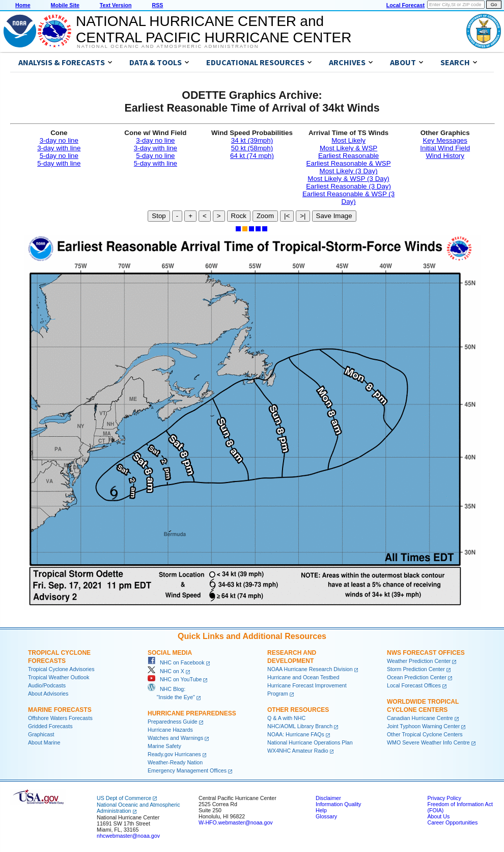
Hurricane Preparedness (192, 713)
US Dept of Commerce (124, 798)
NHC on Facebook (176, 662)
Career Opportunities (452, 822)
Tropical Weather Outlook (59, 677)
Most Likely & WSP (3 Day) (348, 179)
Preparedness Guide (173, 722)
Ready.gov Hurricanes (174, 754)
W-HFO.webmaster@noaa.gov (236, 822)
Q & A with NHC (286, 718)
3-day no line (59, 140)
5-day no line (59, 156)
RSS (157, 5)
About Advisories (48, 694)
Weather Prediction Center (419, 661)
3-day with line (59, 148)
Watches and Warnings (175, 738)
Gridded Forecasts (50, 726)
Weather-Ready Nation (175, 762)
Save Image (334, 216)
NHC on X (166, 671)
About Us (438, 816)
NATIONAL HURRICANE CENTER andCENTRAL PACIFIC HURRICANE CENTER (214, 29)
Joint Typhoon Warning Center (423, 726)
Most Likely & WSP (348, 148)
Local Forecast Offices (414, 685)
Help (321, 810)
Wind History (445, 156)
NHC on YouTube (175, 679)
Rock (239, 216)
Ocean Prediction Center (417, 677)
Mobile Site (65, 5)
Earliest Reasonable (348, 156)
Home (23, 5)
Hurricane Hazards (170, 730)
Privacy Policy (444, 798)
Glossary (326, 816)
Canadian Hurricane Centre (420, 718)
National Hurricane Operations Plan (310, 742)
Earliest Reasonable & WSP (349, 163)
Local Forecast (405, 5)
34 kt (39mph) (252, 140)
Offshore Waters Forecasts (60, 718)
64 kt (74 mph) (252, 156)
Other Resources (298, 710)
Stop (159, 216)
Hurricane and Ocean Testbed (303, 677)
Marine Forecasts (60, 710)
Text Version (116, 5)
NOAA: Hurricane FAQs (296, 734)
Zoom (265, 216)
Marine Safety (164, 746)
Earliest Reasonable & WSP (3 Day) (348, 198)
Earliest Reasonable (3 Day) (348, 186)
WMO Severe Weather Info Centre (428, 742)
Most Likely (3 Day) (349, 171)
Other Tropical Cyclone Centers (425, 734)
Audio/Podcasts (47, 685)
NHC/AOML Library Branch (300, 726)
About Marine (44, 742)
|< (287, 216)
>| (303, 216)
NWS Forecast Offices (426, 653)
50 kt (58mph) (252, 148)
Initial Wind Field (445, 148)
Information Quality (338, 804)
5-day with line (59, 163)
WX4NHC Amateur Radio (298, 751)
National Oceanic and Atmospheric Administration (168, 46)
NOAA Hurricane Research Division (310, 669)
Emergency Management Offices (187, 770)
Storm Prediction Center (416, 669)
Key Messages (445, 140)
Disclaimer (328, 798)
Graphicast (41, 734)
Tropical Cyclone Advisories (61, 669)
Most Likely (348, 140)
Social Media (170, 653)
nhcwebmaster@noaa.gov (128, 836)
